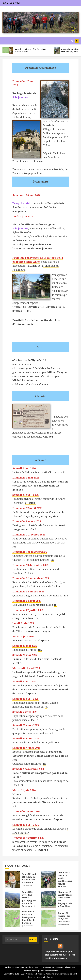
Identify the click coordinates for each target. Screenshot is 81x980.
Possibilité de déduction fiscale (32, 320)
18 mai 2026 (28, 886)
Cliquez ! (49, 437)
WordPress (30, 967)
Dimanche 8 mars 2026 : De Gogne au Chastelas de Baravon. (29, 917)
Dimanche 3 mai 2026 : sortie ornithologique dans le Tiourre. (66, 880)
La (30, 360)
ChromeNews (45, 967)
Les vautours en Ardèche (77, 41)
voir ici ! (59, 472)
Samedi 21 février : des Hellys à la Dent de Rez (64, 917)
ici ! (32, 573)
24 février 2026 (65, 925)
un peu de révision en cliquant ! (45, 819)
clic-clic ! (59, 676)
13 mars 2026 (28, 926)
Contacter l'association (49, 971)
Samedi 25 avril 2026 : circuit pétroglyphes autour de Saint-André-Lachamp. (29, 900)
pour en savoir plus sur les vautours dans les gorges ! (40, 486)
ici (46, 707)
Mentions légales (31, 971)
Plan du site (70, 967)
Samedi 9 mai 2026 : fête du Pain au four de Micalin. (29, 878)
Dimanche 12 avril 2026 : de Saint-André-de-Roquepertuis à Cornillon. (65, 899)
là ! (59, 586)
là (52, 560)
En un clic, (19, 659)
